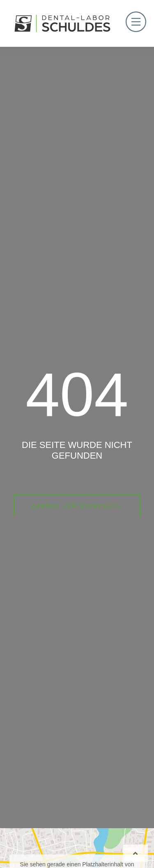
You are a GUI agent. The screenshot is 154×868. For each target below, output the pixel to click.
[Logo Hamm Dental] (62, 23)
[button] (15, 853)
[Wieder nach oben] (136, 853)
